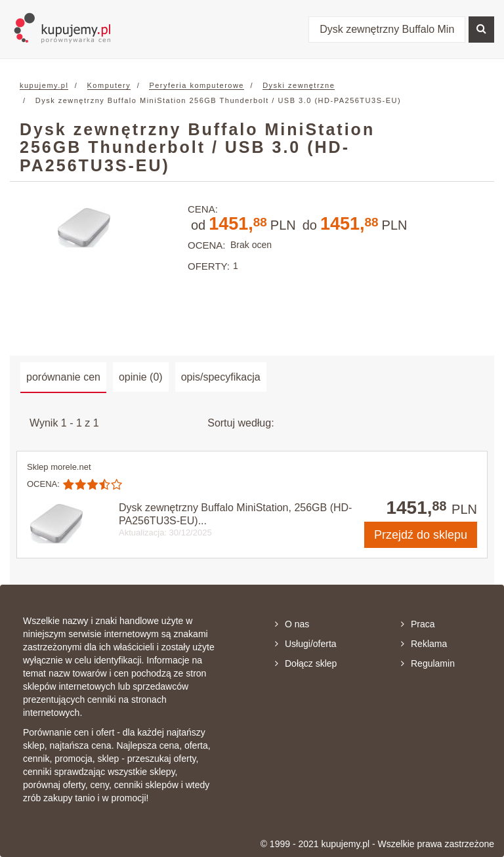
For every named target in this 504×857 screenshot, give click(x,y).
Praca (418, 624)
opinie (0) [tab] (141, 377)
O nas (292, 624)
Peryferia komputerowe (197, 85)
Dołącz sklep (306, 663)
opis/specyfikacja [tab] (221, 377)
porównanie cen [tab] (63, 377)
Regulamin (428, 663)
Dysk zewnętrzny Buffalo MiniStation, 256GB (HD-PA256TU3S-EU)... (235, 514)
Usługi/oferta (306, 644)
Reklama (424, 644)
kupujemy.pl (44, 85)
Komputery (109, 85)
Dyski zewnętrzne (299, 85)
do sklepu (421, 535)
